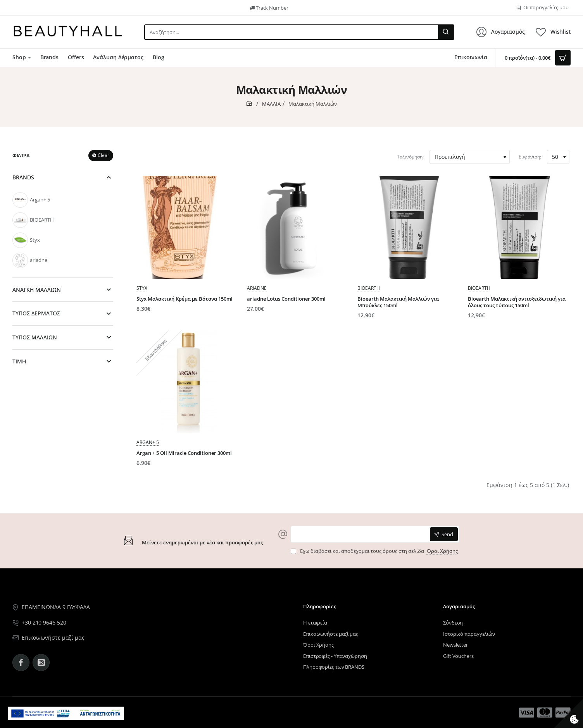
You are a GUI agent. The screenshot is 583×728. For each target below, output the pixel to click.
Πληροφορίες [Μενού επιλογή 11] (320, 607)
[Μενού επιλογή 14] (545, 713)
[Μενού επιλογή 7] (22, 58)
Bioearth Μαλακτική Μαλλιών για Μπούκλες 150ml (398, 302)
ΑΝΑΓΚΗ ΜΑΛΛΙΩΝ (37, 290)
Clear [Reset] (103, 155)
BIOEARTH (369, 288)
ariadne (257, 288)
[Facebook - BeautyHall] (21, 663)
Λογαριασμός (459, 607)
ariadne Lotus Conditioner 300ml (286, 299)
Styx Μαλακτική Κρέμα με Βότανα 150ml (185, 299)
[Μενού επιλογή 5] (18, 8)
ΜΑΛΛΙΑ (271, 104)
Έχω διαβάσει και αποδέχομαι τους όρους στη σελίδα (375, 551)
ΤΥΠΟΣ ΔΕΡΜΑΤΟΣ (36, 313)
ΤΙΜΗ (19, 361)
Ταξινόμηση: (410, 157)
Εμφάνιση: (530, 157)
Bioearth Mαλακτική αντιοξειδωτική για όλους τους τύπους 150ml (517, 302)
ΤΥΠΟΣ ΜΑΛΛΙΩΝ (35, 337)
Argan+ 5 (148, 442)
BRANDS (23, 177)
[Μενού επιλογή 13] (527, 713)
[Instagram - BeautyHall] (41, 663)
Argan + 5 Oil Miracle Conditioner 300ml (184, 453)
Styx (142, 288)
